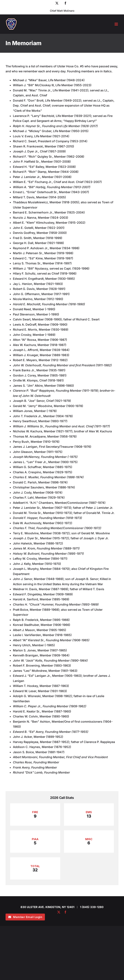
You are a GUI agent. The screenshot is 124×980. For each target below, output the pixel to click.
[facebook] (65, 912)
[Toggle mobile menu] (117, 24)
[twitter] (59, 912)
